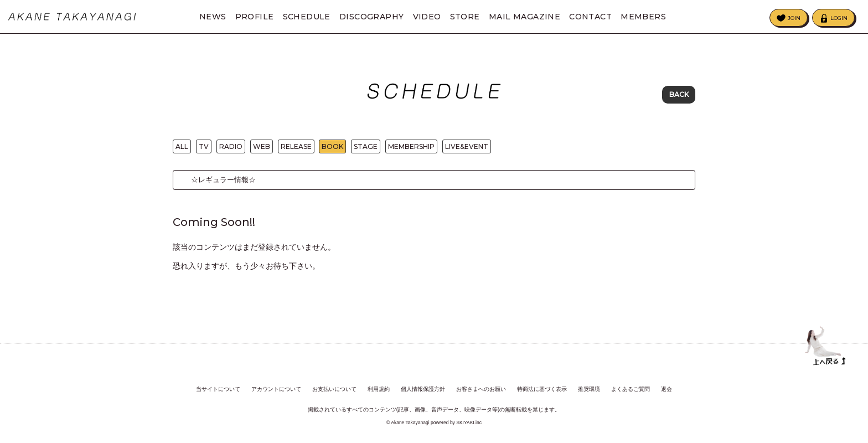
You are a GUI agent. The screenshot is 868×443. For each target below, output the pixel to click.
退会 (666, 390)
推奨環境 (589, 390)
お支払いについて (334, 390)
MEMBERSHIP (411, 150)
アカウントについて (276, 390)
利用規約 (379, 390)
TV (204, 150)
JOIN (794, 18)
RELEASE (296, 150)
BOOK (332, 150)
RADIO (231, 150)
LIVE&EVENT (467, 150)
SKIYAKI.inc (469, 423)
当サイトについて (218, 390)
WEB (262, 150)
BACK (679, 94)
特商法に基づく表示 (542, 390)
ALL (182, 150)
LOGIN (839, 18)
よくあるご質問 (631, 390)
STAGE (366, 150)
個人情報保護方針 (423, 390)
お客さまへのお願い (481, 390)
